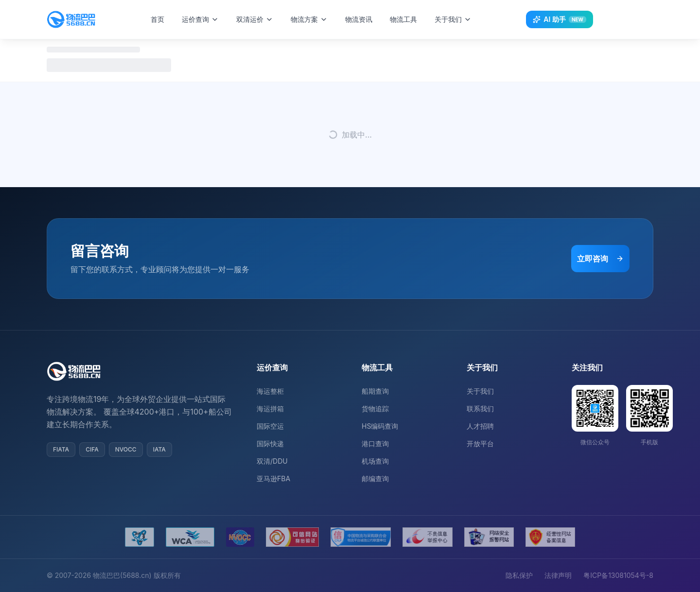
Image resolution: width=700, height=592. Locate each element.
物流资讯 (362, 19)
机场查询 (375, 461)
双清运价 (258, 19)
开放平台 (480, 444)
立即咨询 (600, 259)
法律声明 (558, 575)
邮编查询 (375, 479)
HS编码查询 (380, 426)
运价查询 (203, 19)
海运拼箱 (270, 409)
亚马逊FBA (273, 479)
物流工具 (406, 19)
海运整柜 (270, 391)
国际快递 (270, 444)
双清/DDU (272, 461)
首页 (160, 19)
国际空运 (270, 426)
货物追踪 (375, 409)
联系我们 (480, 409)
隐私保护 (519, 575)
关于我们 (456, 19)
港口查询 (375, 444)
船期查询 (375, 391)
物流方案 (312, 19)
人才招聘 (480, 426)
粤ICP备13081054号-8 (618, 575)
